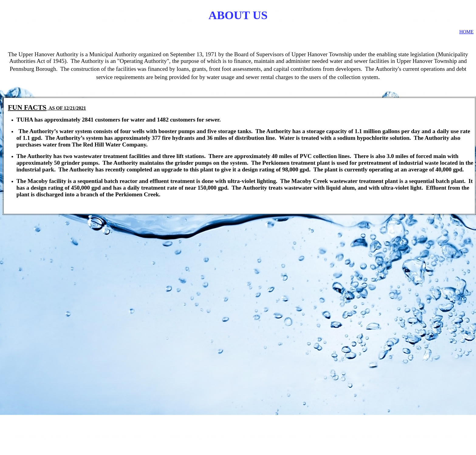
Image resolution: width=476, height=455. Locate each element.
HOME (466, 32)
